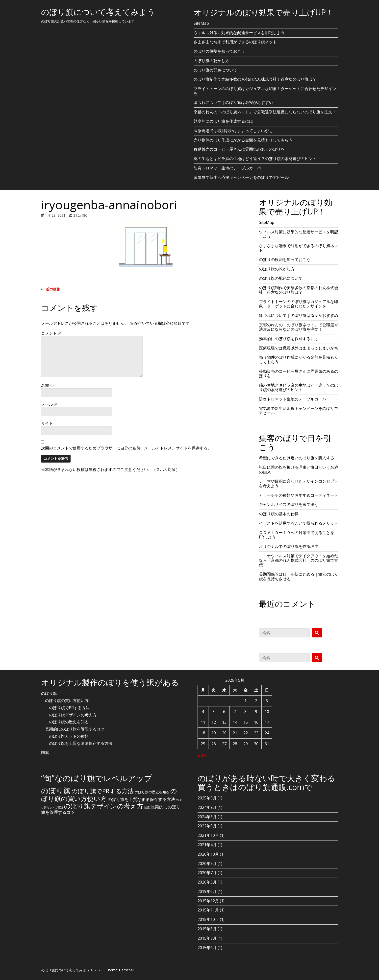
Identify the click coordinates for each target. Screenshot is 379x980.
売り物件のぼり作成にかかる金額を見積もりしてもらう (243, 140)
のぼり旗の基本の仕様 (279, 514)
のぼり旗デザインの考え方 (73, 715)
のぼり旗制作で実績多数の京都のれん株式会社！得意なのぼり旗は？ (255, 79)
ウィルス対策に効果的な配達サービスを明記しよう (239, 33)
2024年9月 (207, 807)
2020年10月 (208, 854)
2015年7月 (207, 938)
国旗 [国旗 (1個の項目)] (147, 807)
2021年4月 (207, 845)
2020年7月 (207, 873)
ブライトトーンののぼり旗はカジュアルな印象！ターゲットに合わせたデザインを (265, 91)
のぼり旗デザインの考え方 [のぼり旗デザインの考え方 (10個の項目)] (104, 806)
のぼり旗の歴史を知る (69, 722)
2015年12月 (208, 901)
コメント (51, 333)
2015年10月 (208, 919)
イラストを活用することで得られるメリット (299, 523)
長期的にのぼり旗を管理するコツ (75, 729)
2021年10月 (208, 835)
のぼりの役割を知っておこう (219, 51)
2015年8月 (207, 929)
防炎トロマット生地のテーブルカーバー (229, 168)
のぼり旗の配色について (215, 70)
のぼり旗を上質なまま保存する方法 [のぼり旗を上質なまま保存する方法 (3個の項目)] (141, 799)
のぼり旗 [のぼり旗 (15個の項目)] (56, 791)
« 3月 (202, 755)
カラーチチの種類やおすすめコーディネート (299, 495)
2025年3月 (207, 798)
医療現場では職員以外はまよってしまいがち (233, 131)
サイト (47, 423)
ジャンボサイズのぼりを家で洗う (289, 504)
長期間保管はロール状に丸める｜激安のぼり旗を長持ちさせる (299, 576)
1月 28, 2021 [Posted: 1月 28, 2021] (55, 215)
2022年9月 (207, 826)
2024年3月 (207, 817)
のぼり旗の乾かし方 (211, 61)
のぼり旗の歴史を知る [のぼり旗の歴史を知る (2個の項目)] (152, 792)
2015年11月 (208, 910)
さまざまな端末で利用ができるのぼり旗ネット (235, 42)
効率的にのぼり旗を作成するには (223, 121)
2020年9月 (207, 863)
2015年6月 (207, 948)
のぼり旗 (49, 693)
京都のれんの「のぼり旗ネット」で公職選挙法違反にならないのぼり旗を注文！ (265, 112)
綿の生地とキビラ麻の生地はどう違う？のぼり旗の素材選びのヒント (255, 159)
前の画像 (51, 289)
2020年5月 (207, 882)
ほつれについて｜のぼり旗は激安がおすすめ (233, 102)
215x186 (80, 215)
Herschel (126, 970)
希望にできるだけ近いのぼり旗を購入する (297, 458)
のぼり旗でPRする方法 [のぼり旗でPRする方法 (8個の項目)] (103, 791)
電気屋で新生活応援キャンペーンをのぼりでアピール (241, 177)
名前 (48, 385)
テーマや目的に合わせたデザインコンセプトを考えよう (299, 483)
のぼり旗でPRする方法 (69, 708)
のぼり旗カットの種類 (69, 736)
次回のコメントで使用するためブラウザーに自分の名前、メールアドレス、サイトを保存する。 (126, 448)
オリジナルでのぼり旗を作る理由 (289, 546)
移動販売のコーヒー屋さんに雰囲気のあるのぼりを (239, 149)
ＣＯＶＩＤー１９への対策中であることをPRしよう (297, 535)
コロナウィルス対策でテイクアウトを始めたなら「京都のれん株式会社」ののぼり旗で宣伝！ (299, 560)
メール (50, 404)
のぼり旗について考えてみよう (98, 12)
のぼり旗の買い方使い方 (67, 700)
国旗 (45, 752)
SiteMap (201, 23)
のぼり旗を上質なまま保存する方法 (81, 743)
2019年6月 (207, 891)
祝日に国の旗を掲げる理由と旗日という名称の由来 (299, 469)
